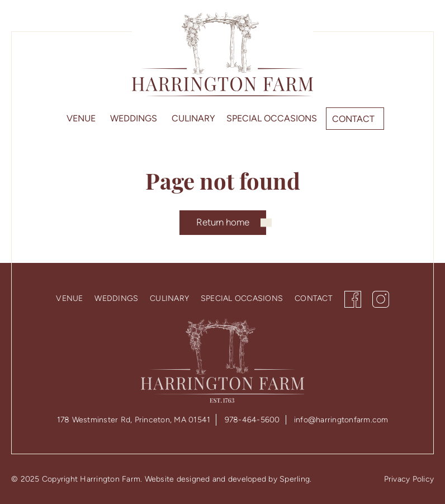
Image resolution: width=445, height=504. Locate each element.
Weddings (134, 118)
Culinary (193, 118)
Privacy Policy (409, 479)
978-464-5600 (252, 420)
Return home (223, 222)
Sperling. (295, 479)
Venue (81, 118)
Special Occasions (272, 118)
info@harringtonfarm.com (341, 420)
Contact (353, 119)
